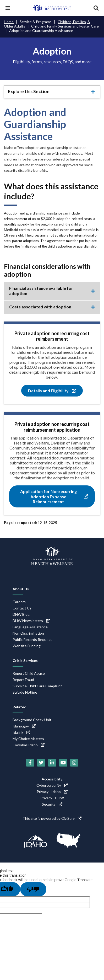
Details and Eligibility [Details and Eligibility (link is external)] (52, 391)
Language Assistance (30, 627)
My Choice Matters (28, 739)
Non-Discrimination (28, 633)
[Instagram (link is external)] (74, 763)
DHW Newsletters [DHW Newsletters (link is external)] (31, 621)
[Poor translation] (33, 889)
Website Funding (27, 646)
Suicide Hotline (25, 692)
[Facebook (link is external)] (30, 763)
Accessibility (52, 779)
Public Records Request (32, 639)
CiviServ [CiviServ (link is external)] (71, 818)
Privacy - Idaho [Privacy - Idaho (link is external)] (52, 792)
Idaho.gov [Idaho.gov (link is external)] (24, 726)
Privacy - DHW (52, 798)
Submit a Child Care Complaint (37, 686)
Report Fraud (23, 680)
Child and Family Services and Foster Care (65, 26)
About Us (21, 589)
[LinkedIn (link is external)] (52, 763)
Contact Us (22, 608)
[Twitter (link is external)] (41, 763)
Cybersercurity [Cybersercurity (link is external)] (52, 785)
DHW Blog (21, 614)
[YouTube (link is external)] (63, 763)
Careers (19, 602)
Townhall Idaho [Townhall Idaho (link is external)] (29, 745)
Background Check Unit (32, 720)
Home (9, 22)
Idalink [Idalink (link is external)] (21, 732)
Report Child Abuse (29, 673)
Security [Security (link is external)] (52, 804)
